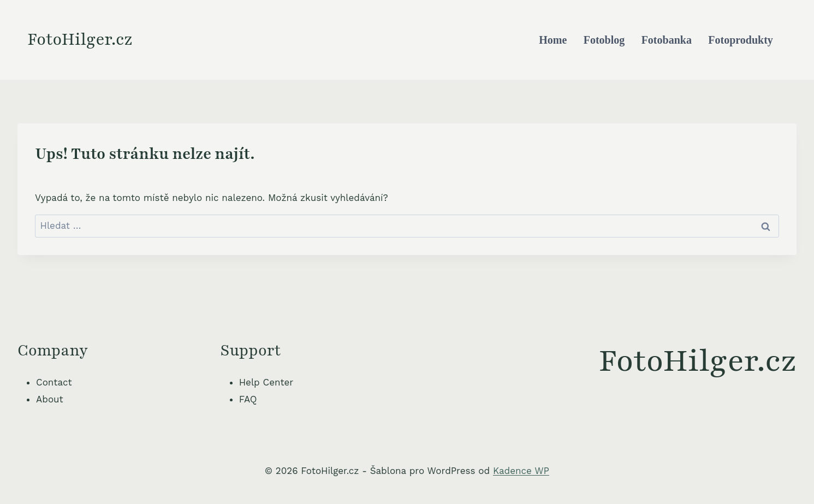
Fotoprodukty (741, 40)
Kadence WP (521, 471)
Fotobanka (667, 40)
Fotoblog (604, 40)
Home (553, 40)
